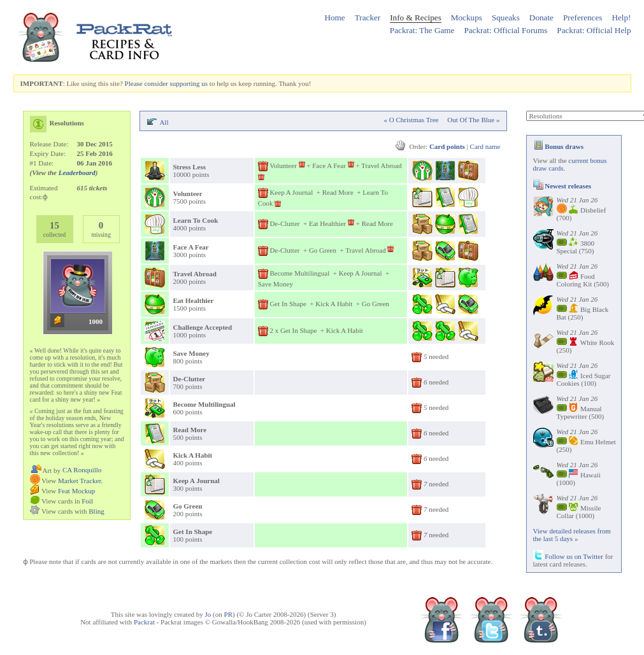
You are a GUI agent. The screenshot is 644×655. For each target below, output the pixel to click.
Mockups (467, 18)
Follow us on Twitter (568, 556)
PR (228, 614)
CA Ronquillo (82, 470)
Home (334, 18)
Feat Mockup (76, 491)
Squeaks (506, 18)
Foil (87, 501)
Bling (96, 511)
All (164, 122)
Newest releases (562, 186)
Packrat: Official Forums (505, 30)
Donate (541, 18)
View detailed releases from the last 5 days (572, 535)
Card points (447, 146)
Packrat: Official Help (594, 30)
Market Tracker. (80, 481)
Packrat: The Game (422, 30)
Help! (621, 18)
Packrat (144, 622)
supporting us (189, 83)
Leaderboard (77, 173)
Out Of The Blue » (473, 120)
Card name (485, 146)
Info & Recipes (416, 18)
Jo (208, 614)
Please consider (147, 83)
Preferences (583, 18)
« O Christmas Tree (411, 120)
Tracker (368, 18)
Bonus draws (559, 146)
